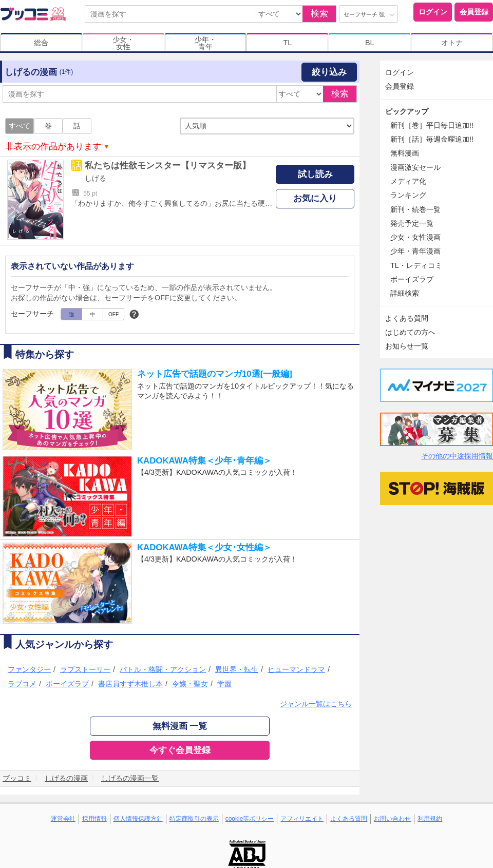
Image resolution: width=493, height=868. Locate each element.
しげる (96, 178)
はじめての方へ (410, 332)
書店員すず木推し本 (130, 684)
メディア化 (408, 181)
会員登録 (474, 12)
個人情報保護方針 (138, 819)
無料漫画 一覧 (180, 726)
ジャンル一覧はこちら (316, 704)
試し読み (315, 174)
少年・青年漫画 (415, 251)
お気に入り (315, 198)
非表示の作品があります (53, 147)
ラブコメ (22, 684)
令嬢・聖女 (190, 684)
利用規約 (430, 819)
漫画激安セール (415, 167)
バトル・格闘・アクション (163, 669)
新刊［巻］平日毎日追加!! (432, 125)
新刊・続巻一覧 (415, 209)
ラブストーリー (85, 669)
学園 (224, 684)
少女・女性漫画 (415, 237)
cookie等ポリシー (250, 819)
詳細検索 (405, 293)
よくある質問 (407, 318)
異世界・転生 (237, 669)
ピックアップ (407, 111)
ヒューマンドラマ (296, 669)
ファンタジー (29, 669)
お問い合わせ (392, 819)
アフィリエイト (302, 819)
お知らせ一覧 (407, 346)
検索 (319, 14)
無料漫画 (405, 153)
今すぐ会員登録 (180, 750)
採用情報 (94, 819)
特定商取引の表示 (194, 819)
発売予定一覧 (412, 223)
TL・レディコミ (416, 265)
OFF (113, 314)
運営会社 (63, 819)
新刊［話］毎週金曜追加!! (432, 139)
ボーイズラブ (67, 684)
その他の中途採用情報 (457, 456)
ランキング (408, 195)
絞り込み (329, 72)
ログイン (433, 12)
